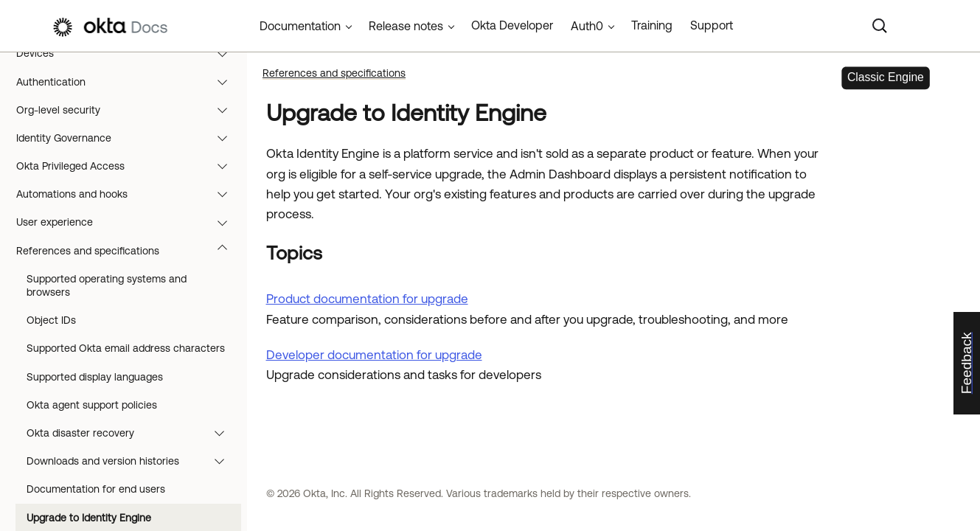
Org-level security (129, 110)
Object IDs (51, 320)
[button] (226, 53)
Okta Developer (512, 25)
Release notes (406, 26)
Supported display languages (95, 377)
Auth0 (587, 26)
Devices (129, 53)
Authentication (129, 82)
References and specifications (129, 251)
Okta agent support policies (92, 405)
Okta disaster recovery (132, 433)
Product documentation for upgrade (367, 299)
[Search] (880, 26)
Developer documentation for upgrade (374, 355)
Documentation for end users (96, 489)
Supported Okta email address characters (126, 348)
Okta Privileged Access (129, 166)
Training (652, 25)
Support (712, 25)
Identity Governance (129, 138)
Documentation (300, 26)
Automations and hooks (129, 194)
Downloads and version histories (132, 461)
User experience (129, 222)
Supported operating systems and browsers (107, 285)
